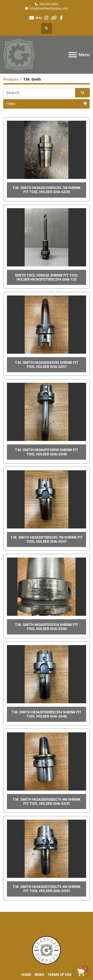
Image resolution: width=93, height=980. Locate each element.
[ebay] (39, 18)
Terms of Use (60, 975)
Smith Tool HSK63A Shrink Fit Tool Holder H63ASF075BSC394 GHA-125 (47, 277)
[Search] (39, 93)
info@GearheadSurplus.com (49, 8)
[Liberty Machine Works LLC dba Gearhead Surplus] (46, 950)
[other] (54, 18)
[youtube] (31, 18)
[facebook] (61, 18)
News (39, 975)
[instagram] (46, 18)
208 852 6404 (49, 4)
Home (26, 975)
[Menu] (73, 55)
